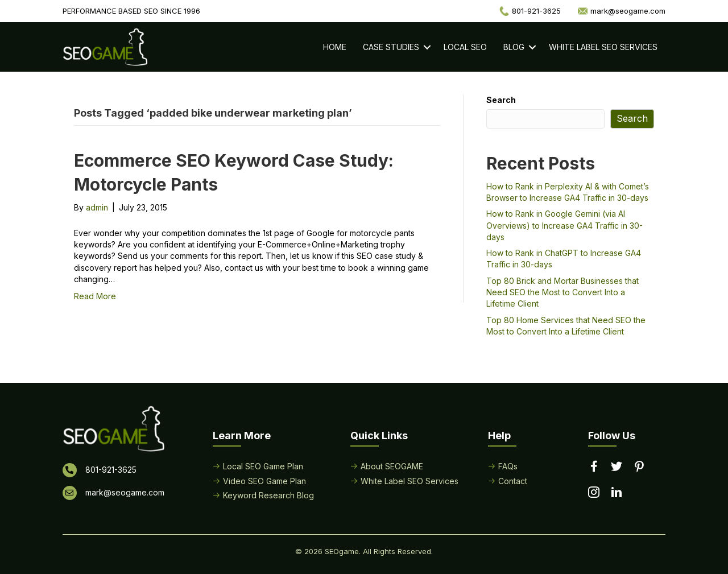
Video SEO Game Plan (264, 481)
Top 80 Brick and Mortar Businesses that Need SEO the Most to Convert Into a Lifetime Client (562, 292)
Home (335, 47)
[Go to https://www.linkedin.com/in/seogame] (617, 493)
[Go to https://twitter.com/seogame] (617, 467)
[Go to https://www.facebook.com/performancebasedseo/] (594, 467)
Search (501, 100)
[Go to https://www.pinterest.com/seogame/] (639, 468)
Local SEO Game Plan (263, 466)
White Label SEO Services (603, 47)
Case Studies (391, 47)
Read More (95, 296)
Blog (514, 47)
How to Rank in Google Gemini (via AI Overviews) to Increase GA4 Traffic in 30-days (564, 225)
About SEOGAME (392, 466)
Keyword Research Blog (268, 495)
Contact (513, 481)
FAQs (508, 466)
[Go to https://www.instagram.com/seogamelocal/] (594, 493)
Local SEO (465, 47)
